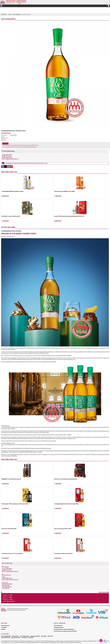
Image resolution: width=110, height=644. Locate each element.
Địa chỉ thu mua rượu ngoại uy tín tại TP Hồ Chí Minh (65, 631)
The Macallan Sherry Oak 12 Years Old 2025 (12, 553)
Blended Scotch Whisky (7, 584)
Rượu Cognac (5, 583)
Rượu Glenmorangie (8, 19)
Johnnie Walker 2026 (6, 638)
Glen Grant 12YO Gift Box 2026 (9, 529)
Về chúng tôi (4, 627)
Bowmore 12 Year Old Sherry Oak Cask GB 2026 (66, 479)
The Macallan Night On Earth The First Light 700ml (66, 504)
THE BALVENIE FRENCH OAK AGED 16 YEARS (12, 191)
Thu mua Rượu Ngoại (24, 636)
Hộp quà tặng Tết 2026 (35, 636)
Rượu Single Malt (17, 14)
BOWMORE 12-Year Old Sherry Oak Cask (11, 479)
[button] (2, 167)
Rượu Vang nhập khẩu (7, 587)
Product (10, 14)
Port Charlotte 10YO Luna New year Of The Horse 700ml (15, 504)
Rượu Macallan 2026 (16, 638)
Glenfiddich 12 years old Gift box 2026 (11, 216)
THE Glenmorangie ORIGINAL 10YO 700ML (65, 191)
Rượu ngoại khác (6, 588)
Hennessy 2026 (15, 636)
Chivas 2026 (50, 636)
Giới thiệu (3, 629)
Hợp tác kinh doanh (5, 626)
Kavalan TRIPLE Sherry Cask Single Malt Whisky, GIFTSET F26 (69, 216)
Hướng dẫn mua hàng (59, 627)
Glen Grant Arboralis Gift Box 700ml (63, 529)
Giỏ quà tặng (44, 636)
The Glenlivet (24, 638)
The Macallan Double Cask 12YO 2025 (63, 553)
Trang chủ (4, 14)
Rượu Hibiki (31, 638)
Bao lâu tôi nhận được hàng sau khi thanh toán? (64, 629)
